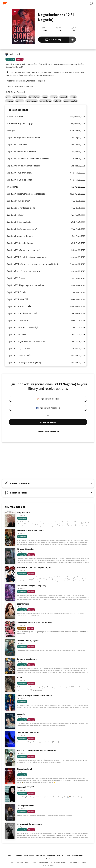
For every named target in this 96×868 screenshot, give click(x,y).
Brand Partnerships (75, 855)
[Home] (46, 3)
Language (51, 855)
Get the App (41, 855)
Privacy (20, 862)
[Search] (91, 3)
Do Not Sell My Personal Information (66, 862)
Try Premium (29, 855)
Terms (13, 862)
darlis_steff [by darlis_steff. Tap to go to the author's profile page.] (14, 54)
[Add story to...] (72, 40)
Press (48, 858)
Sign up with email (48, 422)
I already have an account (48, 431)
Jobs (86, 855)
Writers (60, 855)
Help (84, 862)
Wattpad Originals (15, 855)
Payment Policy (31, 862)
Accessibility (44, 862)
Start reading (53, 40)
